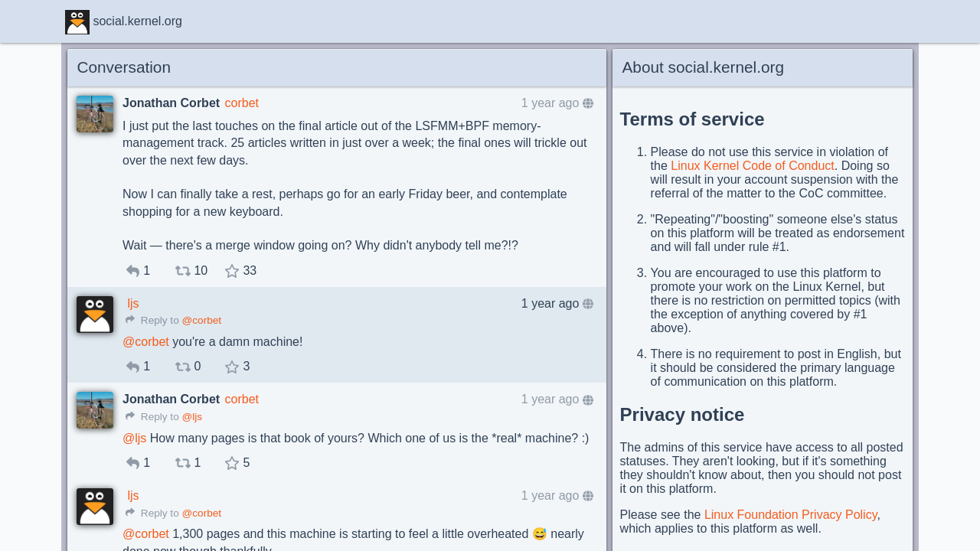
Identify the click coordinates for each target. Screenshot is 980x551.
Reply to (152, 320)
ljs (133, 303)
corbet (242, 103)
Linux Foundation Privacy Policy (791, 515)
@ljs (192, 417)
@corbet (201, 320)
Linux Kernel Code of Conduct (752, 166)
